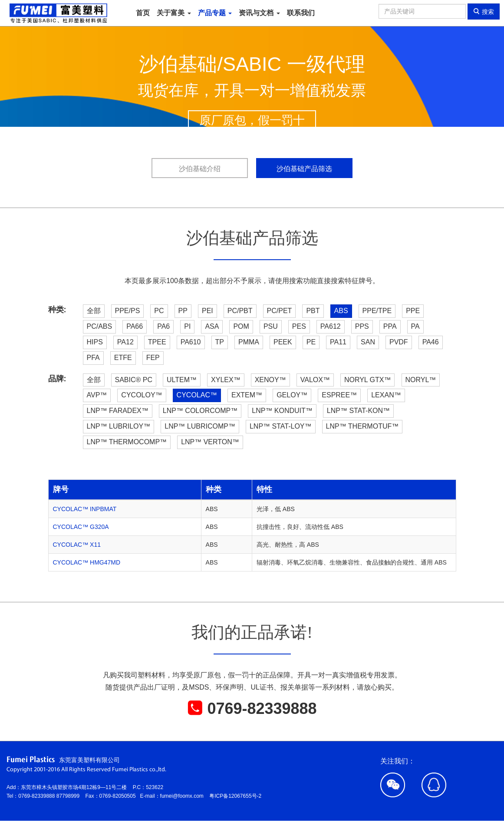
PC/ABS (100, 326)
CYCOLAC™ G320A (81, 527)
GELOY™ (292, 395)
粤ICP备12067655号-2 (235, 796)
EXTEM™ (247, 395)
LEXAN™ (386, 395)
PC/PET (280, 311)
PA (415, 326)
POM (241, 326)
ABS (341, 311)
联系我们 (301, 13)
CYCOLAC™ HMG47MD (87, 562)
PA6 (163, 326)
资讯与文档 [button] (259, 13)
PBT (313, 311)
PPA (390, 326)
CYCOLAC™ (197, 395)
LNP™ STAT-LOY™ (281, 426)
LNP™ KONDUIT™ (282, 411)
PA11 (338, 342)
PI (187, 326)
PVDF (399, 342)
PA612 (331, 326)
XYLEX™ (226, 380)
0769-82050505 (120, 796)
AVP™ (97, 395)
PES (299, 326)
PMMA (249, 342)
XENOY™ (270, 380)
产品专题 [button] (215, 13)
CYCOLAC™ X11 (77, 545)
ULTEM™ (182, 380)
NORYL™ (421, 380)
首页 (143, 13)
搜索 (484, 12)
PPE (413, 311)
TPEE (157, 342)
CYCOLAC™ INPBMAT (85, 509)
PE (311, 342)
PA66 (135, 326)
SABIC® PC (134, 380)
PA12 (125, 342)
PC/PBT (240, 311)
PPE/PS (128, 311)
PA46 (431, 342)
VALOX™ (315, 380)
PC (159, 311)
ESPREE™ (339, 395)
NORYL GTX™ (368, 380)
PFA (93, 358)
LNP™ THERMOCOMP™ (127, 442)
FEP (153, 358)
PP (183, 311)
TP (220, 342)
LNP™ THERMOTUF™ (362, 426)
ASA (212, 326)
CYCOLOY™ (142, 395)
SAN (368, 342)
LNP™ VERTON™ (210, 442)
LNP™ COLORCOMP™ (200, 411)
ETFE (123, 358)
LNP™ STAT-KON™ (358, 411)
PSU (271, 326)
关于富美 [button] (174, 13)
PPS (362, 326)
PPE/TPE (377, 311)
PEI (208, 311)
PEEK (283, 342)
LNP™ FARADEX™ (118, 411)
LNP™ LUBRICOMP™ (200, 426)
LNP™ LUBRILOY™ (119, 426)
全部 (94, 311)
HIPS (95, 342)
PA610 (191, 342)
